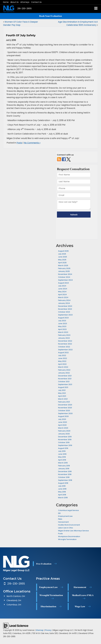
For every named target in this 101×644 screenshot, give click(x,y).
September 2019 (65, 445)
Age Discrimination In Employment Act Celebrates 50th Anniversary (78, 23)
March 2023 (63, 332)
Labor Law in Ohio (66, 528)
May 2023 (62, 326)
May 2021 (62, 393)
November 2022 (65, 344)
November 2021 (65, 379)
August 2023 (63, 318)
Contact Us (36, 2)
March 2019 (63, 463)
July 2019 (62, 451)
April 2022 (62, 364)
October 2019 (64, 442)
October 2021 (64, 382)
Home (6, 2)
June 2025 (63, 257)
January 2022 (64, 373)
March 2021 (63, 399)
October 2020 (64, 411)
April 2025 (62, 263)
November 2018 (65, 474)
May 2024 (62, 292)
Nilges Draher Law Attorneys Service (73, 531)
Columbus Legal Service (68, 510)
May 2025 (62, 260)
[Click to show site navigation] (96, 9)
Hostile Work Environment (69, 525)
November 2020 (65, 408)
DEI (59, 513)
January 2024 (64, 303)
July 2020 (62, 419)
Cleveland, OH (14, 600)
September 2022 (65, 350)
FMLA (60, 519)
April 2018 (62, 495)
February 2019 (64, 466)
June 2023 (63, 324)
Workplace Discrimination (69, 536)
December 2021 (65, 376)
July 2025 (62, 254)
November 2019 (65, 440)
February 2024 (64, 300)
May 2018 (62, 492)
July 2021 (62, 390)
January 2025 (64, 271)
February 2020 (64, 431)
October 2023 (64, 312)
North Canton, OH (16, 596)
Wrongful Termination (67, 539)
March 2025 (63, 265)
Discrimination (48, 606)
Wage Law (80, 606)
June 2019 (62, 454)
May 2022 (62, 361)
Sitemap (40, 630)
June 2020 (63, 422)
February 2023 (64, 335)
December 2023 (65, 306)
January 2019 (64, 469)
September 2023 (65, 315)
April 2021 (62, 396)
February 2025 (64, 268)
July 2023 (62, 321)
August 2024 (63, 283)
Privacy (48, 630)
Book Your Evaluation (50, 16)
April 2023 (62, 329)
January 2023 (64, 338)
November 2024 (65, 274)
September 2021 (65, 384)
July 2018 (62, 486)
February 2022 (64, 370)
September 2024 (65, 280)
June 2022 (63, 358)
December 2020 (65, 405)
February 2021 (64, 402)
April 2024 (62, 295)
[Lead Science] (16, 626)
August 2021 (63, 387)
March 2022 (63, 367)
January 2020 (64, 434)
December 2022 (65, 341)
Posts (19, 143)
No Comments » (32, 143)
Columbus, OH (14, 605)
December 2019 (65, 437)
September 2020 (65, 413)
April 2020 (62, 425)
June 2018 (62, 489)
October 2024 (64, 277)
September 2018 (65, 480)
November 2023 (65, 309)
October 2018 (64, 477)
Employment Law (65, 516)
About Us (14, 2)
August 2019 (63, 448)
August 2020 (63, 416)
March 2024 (63, 297)
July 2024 (62, 286)
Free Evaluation (44, 564)
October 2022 (64, 347)
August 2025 (63, 251)
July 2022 (62, 355)
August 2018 (63, 483)
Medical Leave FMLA (83, 595)
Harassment (63, 522)
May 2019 (62, 457)
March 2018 (63, 498)
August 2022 (63, 353)
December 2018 (65, 471)
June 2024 (63, 289)
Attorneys (25, 2)
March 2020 (63, 428)
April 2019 (62, 460)
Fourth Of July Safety (21, 35)
